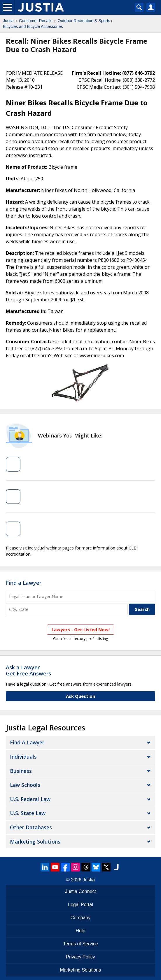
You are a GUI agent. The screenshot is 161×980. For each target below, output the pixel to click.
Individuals (23, 757)
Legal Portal (80, 905)
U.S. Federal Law (30, 799)
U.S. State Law (28, 813)
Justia (8, 21)
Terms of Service (80, 944)
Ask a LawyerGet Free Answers (28, 670)
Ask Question (80, 696)
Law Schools (25, 785)
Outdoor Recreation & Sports (84, 21)
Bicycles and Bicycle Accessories (33, 26)
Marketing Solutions (35, 842)
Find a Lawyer (24, 583)
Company (80, 918)
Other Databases (31, 827)
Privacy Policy (80, 957)
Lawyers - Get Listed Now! (81, 629)
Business (21, 771)
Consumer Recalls (36, 21)
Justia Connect (80, 891)
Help (81, 931)
